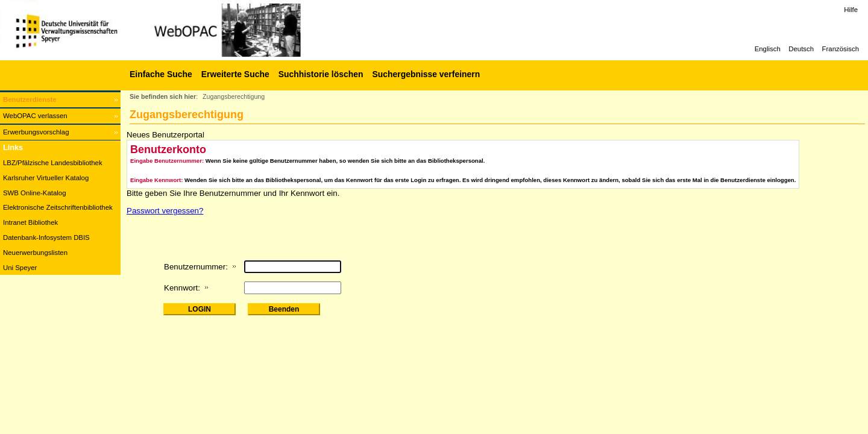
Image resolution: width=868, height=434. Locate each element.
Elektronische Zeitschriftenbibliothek (58, 207)
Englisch (768, 49)
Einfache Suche (161, 74)
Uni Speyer (20, 268)
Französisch (841, 49)
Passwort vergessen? (165, 211)
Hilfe (851, 10)
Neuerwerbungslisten (35, 253)
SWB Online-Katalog (34, 193)
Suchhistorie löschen (321, 74)
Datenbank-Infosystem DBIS (46, 237)
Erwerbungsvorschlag (36, 132)
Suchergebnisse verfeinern (426, 74)
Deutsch (801, 49)
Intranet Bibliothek (30, 222)
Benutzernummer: (196, 267)
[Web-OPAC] (181, 30)
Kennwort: (182, 288)
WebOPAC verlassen (35, 116)
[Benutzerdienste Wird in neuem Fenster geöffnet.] (60, 100)
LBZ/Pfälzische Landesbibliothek (53, 163)
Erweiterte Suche (235, 74)
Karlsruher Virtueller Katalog (46, 178)
